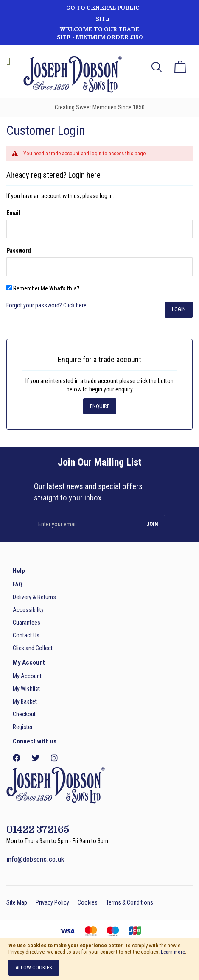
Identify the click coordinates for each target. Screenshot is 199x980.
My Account (27, 676)
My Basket (25, 701)
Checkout (24, 714)
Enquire (100, 406)
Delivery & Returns (34, 597)
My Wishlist (26, 689)
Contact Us (26, 635)
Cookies (88, 902)
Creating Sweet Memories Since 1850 (100, 107)
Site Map (17, 902)
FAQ (17, 584)
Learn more (173, 952)
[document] (99, 959)
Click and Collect (33, 648)
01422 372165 (38, 830)
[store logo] (70, 76)
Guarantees (27, 623)
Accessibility (28, 610)
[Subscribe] (152, 524)
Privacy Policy (52, 902)
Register (23, 727)
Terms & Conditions (130, 902)
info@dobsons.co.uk (35, 859)
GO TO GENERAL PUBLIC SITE (103, 13)
